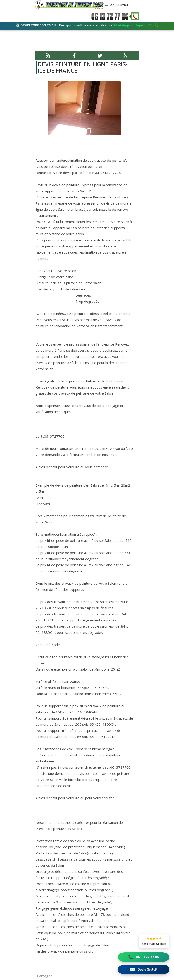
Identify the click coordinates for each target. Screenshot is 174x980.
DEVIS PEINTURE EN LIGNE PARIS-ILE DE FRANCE (82, 67)
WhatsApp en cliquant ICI (132, 25)
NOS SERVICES (120, 5)
